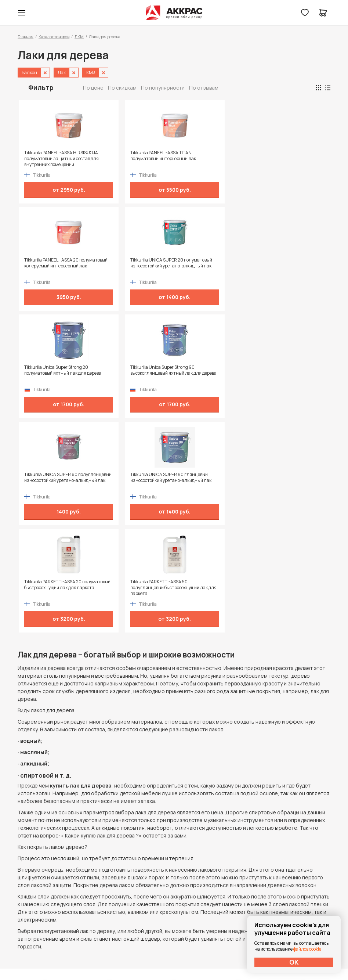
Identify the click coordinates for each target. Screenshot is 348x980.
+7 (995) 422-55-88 (49, 877)
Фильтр (41, 87)
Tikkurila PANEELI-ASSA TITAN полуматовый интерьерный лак (132, 159)
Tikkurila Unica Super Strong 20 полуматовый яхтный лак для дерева (53, 266)
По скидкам (122, 88)
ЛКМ (79, 37)
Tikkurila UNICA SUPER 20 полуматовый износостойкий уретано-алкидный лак (288, 159)
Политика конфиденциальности (297, 877)
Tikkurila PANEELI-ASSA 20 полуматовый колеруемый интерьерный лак (207, 159)
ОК (294, 962)
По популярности (163, 88)
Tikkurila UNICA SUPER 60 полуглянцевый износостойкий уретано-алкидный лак (206, 266)
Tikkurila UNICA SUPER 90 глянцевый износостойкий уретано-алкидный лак (286, 266)
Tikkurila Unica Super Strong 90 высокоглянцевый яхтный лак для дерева (132, 266)
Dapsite (193, 957)
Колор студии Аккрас (174, 13)
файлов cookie (307, 949)
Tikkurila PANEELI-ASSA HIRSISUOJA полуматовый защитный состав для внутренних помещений (50, 159)
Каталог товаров (54, 37)
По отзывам (204, 88)
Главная (26, 37)
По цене (93, 88)
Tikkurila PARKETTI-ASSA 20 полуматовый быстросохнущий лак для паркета (52, 373)
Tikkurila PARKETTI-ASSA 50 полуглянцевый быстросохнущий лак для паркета (130, 373)
